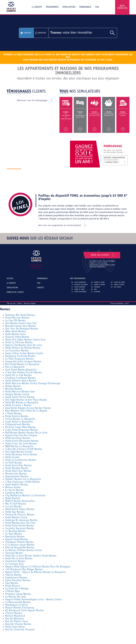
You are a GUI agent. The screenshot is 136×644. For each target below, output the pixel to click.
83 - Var (94, 289)
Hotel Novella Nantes (17, 468)
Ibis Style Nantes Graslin (19, 452)
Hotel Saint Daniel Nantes (20, 526)
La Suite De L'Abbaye (17, 589)
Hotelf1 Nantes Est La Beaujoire (23, 479)
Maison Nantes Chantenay (20, 608)
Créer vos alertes (103, 255)
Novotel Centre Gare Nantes (21, 326)
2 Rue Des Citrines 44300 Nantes (24, 449)
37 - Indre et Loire (78, 289)
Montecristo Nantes (16, 474)
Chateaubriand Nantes (18, 424)
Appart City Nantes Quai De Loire (24, 345)
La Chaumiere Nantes (17, 351)
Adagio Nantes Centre (17, 394)
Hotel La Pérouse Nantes (19, 342)
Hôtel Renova (13, 586)
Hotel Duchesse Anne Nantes (21, 455)
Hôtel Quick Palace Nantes (20, 509)
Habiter (27, 33)
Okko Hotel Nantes (15, 332)
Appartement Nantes (17, 476)
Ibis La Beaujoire (15, 367)
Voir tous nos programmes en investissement (63, 225)
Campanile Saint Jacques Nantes (23, 362)
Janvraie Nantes (14, 553)
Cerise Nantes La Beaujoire (20, 419)
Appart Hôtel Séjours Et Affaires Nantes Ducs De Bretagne (38, 567)
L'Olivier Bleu (13, 591)
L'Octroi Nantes (14, 613)
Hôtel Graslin (12, 457)
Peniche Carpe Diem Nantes (21, 427)
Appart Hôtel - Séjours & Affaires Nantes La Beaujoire (35, 572)
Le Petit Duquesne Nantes (19, 359)
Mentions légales (30, 303)
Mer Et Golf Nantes (16, 504)
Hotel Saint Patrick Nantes (20, 397)
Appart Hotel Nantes (17, 539)
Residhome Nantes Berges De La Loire (26, 433)
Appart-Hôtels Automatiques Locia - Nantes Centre (33, 600)
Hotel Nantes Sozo (15, 334)
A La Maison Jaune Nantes (20, 545)
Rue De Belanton (15, 619)
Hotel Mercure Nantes (17, 318)
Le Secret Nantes (15, 490)
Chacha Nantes (13, 575)
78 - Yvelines (96, 287)
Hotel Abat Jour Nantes (18, 471)
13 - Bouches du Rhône (79, 285)
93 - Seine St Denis (118, 285)
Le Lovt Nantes (13, 507)
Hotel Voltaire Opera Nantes (21, 381)
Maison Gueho (13, 487)
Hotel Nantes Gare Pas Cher (20, 523)
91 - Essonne (96, 292)
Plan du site (11, 303)
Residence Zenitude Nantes (20, 356)
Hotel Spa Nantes (15, 512)
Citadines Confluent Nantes (20, 378)
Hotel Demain (13, 498)
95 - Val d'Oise (116, 287)
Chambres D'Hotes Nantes (19, 542)
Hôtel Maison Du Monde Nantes (23, 348)
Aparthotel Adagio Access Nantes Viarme (28, 408)
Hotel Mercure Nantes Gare (20, 392)
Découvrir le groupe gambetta (41, 172)
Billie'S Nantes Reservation (20, 501)
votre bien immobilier (71, 33)
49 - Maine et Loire (98, 282)
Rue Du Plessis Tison (17, 621)
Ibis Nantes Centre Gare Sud (21, 323)
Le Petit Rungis (14, 463)
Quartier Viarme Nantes (18, 624)
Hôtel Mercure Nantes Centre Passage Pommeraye (33, 383)
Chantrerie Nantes (15, 561)
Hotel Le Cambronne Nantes (21, 460)
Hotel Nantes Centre (16, 517)
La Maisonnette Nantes (18, 602)
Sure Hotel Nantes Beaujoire (21, 370)
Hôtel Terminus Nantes (18, 438)
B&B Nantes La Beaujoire (19, 446)
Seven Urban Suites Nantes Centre (24, 353)
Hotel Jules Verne (15, 627)
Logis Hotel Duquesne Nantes (22, 430)
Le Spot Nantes (14, 534)
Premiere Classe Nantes (18, 594)
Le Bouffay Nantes (15, 531)
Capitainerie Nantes (16, 578)
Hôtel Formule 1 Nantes (18, 405)
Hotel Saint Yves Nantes (18, 466)
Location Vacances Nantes (20, 528)
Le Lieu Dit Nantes (15, 321)
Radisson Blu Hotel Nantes (20, 315)
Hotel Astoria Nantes (17, 416)
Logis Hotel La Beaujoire (19, 422)
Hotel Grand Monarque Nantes (22, 441)
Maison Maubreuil (15, 616)
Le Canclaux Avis (14, 564)
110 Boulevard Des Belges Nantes (24, 569)
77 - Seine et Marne (98, 285)
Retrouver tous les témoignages (35, 101)
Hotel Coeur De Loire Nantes (21, 444)
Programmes (52, 7)
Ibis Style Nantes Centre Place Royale (26, 400)
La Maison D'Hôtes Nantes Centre (24, 550)
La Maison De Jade (16, 597)
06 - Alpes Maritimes (79, 282)
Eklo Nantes (12, 583)
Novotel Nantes (14, 389)
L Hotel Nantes (13, 414)
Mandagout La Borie (17, 605)
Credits (20, 303)
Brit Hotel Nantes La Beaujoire (22, 364)
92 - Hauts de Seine (118, 282)
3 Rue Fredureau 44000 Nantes (23, 482)
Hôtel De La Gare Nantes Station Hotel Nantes (31, 556)
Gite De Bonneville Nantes (20, 548)
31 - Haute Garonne (78, 287)
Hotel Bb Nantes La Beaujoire (22, 403)
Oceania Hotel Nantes (17, 337)
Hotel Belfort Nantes (17, 485)
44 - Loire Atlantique (79, 292)
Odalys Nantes (13, 386)
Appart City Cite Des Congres (21, 435)
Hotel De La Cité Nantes (18, 375)
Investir (42, 33)
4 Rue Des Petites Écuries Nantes (24, 373)
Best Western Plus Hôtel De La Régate (26, 411)
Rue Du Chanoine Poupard (20, 630)
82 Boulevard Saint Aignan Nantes (24, 610)
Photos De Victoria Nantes (20, 515)
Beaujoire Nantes (15, 537)
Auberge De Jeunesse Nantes (21, 520)
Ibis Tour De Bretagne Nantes (22, 329)
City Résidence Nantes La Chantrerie (25, 496)
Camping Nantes (14, 493)
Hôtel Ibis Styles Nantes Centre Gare (25, 340)
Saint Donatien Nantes (18, 580)
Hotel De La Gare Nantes (19, 559)
